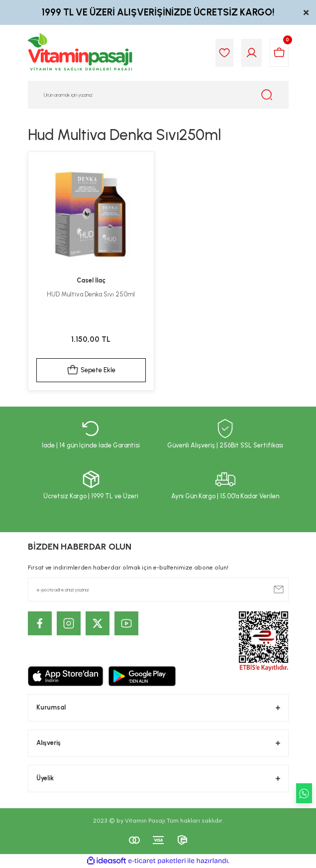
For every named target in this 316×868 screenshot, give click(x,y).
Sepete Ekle (91, 370)
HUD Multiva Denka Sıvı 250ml (91, 294)
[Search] (158, 95)
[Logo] (81, 53)
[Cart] (279, 53)
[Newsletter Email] (158, 589)
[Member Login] (252, 53)
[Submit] (279, 589)
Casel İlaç (91, 280)
